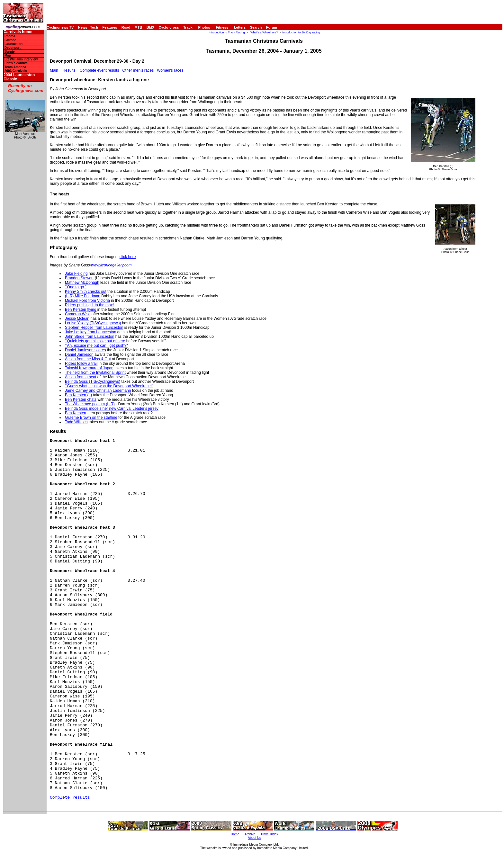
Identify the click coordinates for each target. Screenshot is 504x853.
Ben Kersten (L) (78, 395)
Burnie (10, 52)
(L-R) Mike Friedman (83, 296)
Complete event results (99, 70)
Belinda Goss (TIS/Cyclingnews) (93, 382)
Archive (250, 834)
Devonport (13, 48)
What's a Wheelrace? (264, 32)
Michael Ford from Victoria (87, 301)
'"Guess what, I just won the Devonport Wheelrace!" (109, 386)
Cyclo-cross (169, 27)
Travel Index (270, 834)
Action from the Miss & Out (88, 359)
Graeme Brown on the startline (91, 418)
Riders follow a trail (81, 364)
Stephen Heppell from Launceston (94, 328)
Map (8, 55)
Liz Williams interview (21, 59)
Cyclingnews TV (60, 27)
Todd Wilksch (76, 422)
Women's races (170, 70)
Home (235, 834)
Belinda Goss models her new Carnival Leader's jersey (112, 409)
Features (110, 27)
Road (126, 27)
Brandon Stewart (79, 278)
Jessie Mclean (77, 319)
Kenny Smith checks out (86, 292)
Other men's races (138, 70)
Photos (204, 27)
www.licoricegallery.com (111, 265)
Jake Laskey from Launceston (90, 332)
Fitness (222, 27)
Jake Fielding (76, 274)
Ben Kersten (76, 413)
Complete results (70, 798)
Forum (272, 27)
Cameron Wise (78, 314)
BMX (150, 27)
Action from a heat (81, 377)
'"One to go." (76, 287)
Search (256, 27)
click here (128, 257)
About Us (254, 838)
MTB (139, 27)
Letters (240, 27)
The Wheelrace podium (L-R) (90, 404)
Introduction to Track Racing (227, 32)
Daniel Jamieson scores (85, 350)
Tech (94, 27)
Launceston (14, 44)
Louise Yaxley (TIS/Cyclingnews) (93, 323)
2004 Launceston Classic (19, 77)
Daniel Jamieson (79, 355)
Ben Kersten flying (81, 310)
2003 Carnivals (16, 71)
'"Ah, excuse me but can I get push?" (96, 346)
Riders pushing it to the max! (89, 305)
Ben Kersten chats (81, 400)
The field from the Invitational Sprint (95, 373)
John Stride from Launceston (90, 337)
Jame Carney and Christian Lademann (98, 391)
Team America (15, 67)
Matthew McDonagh (82, 283)
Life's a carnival (17, 63)
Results (69, 70)
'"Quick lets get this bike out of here (95, 341)
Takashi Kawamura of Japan (89, 368)
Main (54, 70)
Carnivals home (18, 32)
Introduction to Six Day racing (301, 32)
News (83, 27)
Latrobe (10, 40)
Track (188, 27)
